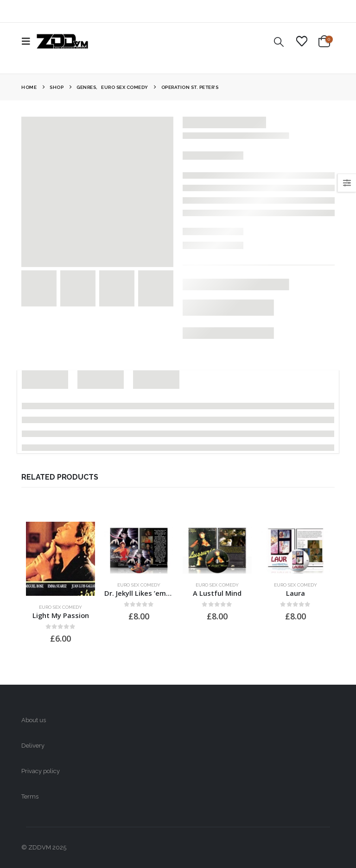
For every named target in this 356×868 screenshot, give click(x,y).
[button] (29, 41)
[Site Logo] (62, 41)
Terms (30, 796)
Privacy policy (41, 771)
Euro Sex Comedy (60, 607)
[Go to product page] (60, 559)
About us (34, 720)
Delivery (33, 746)
